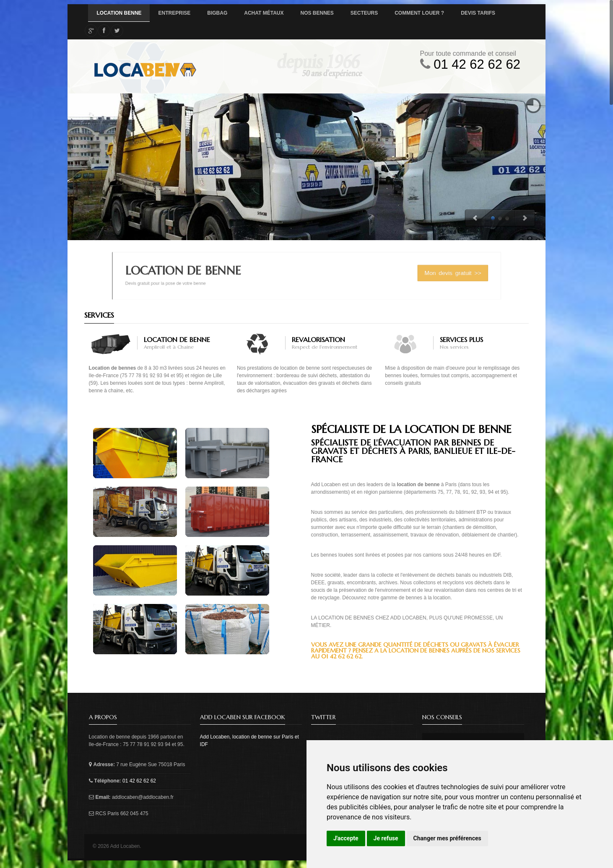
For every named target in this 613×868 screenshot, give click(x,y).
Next (525, 218)
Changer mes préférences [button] (447, 838)
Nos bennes (317, 13)
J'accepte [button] (346, 838)
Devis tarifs (478, 13)
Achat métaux (264, 13)
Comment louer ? (419, 13)
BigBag (217, 13)
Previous (475, 218)
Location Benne (119, 13)
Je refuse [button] (386, 838)
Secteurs (364, 13)
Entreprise (175, 13)
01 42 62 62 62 (477, 64)
